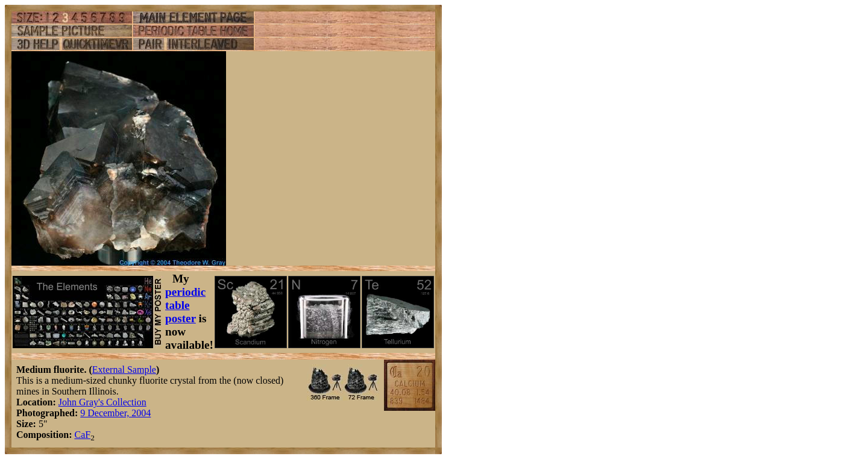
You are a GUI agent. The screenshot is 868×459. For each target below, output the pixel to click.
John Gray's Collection (102, 402)
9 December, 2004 (115, 413)
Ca (80, 435)
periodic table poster (185, 305)
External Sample (124, 370)
